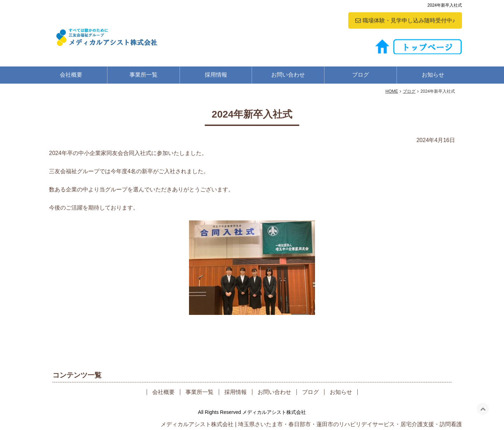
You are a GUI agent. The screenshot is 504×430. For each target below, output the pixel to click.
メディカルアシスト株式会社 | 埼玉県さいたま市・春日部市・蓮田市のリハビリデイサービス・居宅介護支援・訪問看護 (311, 424)
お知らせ (433, 75)
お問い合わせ (288, 75)
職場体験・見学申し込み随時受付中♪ (409, 20)
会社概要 (71, 75)
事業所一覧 (143, 75)
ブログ (360, 75)
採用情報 (216, 75)
